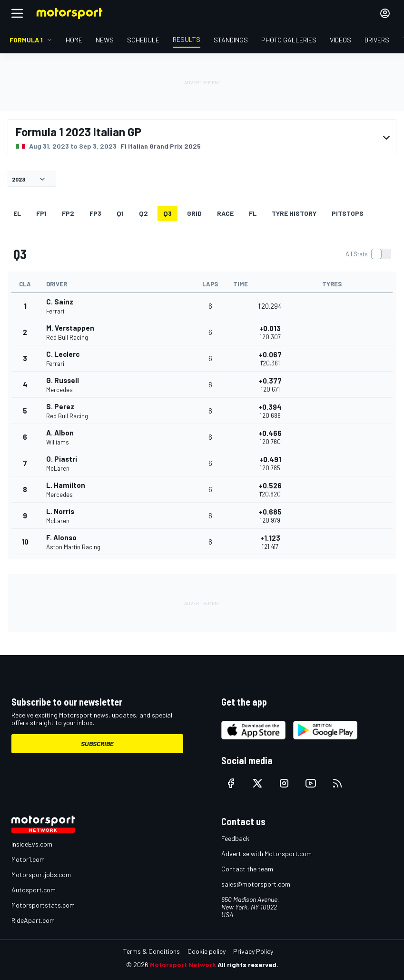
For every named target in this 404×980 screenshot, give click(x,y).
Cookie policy (207, 951)
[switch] (368, 254)
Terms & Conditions (152, 951)
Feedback (235, 838)
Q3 (168, 213)
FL (253, 213)
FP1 (41, 213)
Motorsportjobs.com (41, 874)
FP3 (95, 213)
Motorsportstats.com (43, 905)
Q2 (143, 213)
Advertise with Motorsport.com (266, 854)
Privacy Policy (253, 951)
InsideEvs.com (32, 844)
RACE (225, 213)
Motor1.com (28, 859)
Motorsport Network (183, 965)
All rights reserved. (248, 965)
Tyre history (294, 213)
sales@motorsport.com (256, 884)
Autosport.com (34, 890)
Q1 (120, 213)
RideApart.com (33, 920)
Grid (194, 213)
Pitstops (348, 213)
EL (17, 213)
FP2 (68, 213)
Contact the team (247, 869)
